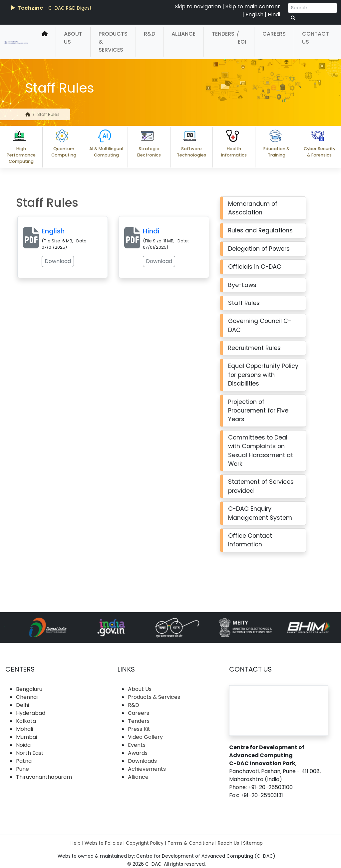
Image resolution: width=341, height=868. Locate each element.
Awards (138, 753)
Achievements (147, 769)
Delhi (22, 705)
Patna (24, 761)
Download (46, 261)
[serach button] (293, 18)
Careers (274, 34)
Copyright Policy (145, 843)
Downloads (142, 761)
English (254, 14)
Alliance (183, 34)
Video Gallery (145, 737)
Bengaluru (29, 689)
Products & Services (113, 42)
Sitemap (253, 843)
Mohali (24, 729)
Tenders (223, 34)
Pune (22, 769)
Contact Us (316, 38)
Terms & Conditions (191, 843)
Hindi (274, 14)
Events (137, 745)
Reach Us (228, 843)
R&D (150, 34)
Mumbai (26, 737)
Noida (23, 745)
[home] (45, 42)
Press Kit (139, 729)
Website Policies (103, 843)
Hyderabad (31, 713)
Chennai (27, 697)
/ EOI (241, 38)
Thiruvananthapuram (44, 777)
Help (76, 843)
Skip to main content (253, 6)
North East (30, 753)
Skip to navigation (198, 6)
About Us (73, 38)
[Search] (313, 8)
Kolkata (26, 721)
